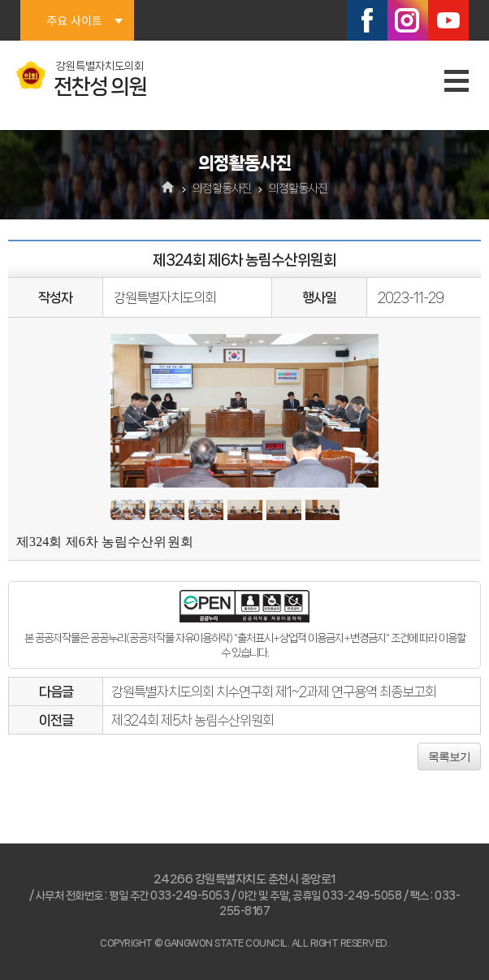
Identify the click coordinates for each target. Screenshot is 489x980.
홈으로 (169, 189)
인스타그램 (408, 20)
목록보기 (449, 757)
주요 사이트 (74, 20)
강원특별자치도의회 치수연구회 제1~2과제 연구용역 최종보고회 (274, 692)
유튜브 (448, 20)
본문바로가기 (0, 0)
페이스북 (367, 20)
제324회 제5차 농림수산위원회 (193, 720)
